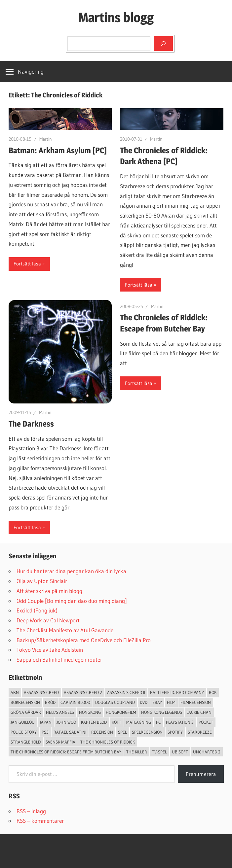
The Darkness (31, 424)
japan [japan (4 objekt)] (46, 722)
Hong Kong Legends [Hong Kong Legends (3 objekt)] (162, 712)
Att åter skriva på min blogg (49, 591)
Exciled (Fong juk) (37, 610)
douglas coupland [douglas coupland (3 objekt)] (115, 702)
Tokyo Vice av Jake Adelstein (50, 650)
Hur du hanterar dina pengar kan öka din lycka (71, 571)
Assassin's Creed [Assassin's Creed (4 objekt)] (41, 692)
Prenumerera (201, 774)
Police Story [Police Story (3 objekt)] (24, 732)
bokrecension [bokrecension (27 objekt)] (25, 702)
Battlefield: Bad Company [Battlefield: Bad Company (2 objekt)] (177, 692)
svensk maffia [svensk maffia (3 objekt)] (60, 742)
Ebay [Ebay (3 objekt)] (157, 702)
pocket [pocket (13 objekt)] (206, 722)
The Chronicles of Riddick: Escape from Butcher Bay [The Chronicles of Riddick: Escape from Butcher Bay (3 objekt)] (66, 752)
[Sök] (163, 44)
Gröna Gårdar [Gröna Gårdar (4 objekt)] (26, 712)
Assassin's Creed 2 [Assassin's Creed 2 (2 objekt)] (83, 692)
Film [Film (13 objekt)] (171, 702)
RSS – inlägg (31, 811)
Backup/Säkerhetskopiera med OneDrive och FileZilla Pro (84, 640)
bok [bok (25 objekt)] (213, 692)
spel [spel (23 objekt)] (122, 732)
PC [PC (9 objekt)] (158, 722)
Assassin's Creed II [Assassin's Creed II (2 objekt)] (126, 692)
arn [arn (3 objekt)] (15, 692)
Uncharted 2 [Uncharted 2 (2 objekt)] (207, 752)
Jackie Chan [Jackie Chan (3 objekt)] (199, 712)
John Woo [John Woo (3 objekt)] (66, 722)
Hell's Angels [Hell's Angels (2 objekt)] (60, 712)
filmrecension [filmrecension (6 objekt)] (196, 702)
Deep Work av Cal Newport (48, 620)
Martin (46, 139)
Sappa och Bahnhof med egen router (59, 660)
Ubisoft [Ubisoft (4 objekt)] (180, 752)
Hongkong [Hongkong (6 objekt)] (90, 712)
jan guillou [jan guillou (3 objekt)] (23, 722)
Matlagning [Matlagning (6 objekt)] (139, 722)
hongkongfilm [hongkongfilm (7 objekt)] (121, 712)
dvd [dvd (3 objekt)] (144, 702)
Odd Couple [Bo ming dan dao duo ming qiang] (72, 601)
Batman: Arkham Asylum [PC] (58, 150)
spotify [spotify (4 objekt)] (175, 732)
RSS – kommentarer (40, 821)
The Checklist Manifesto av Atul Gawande (65, 630)
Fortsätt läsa (27, 264)
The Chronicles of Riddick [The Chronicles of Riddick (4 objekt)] (108, 742)
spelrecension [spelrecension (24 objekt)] (147, 732)
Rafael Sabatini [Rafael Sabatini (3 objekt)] (70, 732)
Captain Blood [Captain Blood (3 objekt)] (75, 702)
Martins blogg (116, 17)
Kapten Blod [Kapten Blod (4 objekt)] (94, 722)
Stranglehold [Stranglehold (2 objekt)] (26, 742)
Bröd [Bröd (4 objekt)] (50, 702)
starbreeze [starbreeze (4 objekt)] (200, 732)
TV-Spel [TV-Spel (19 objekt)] (159, 752)
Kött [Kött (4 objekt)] (116, 722)
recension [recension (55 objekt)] (102, 732)
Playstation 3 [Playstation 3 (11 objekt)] (180, 722)
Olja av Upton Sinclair (42, 581)
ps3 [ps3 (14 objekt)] (45, 732)
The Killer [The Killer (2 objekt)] (137, 752)
